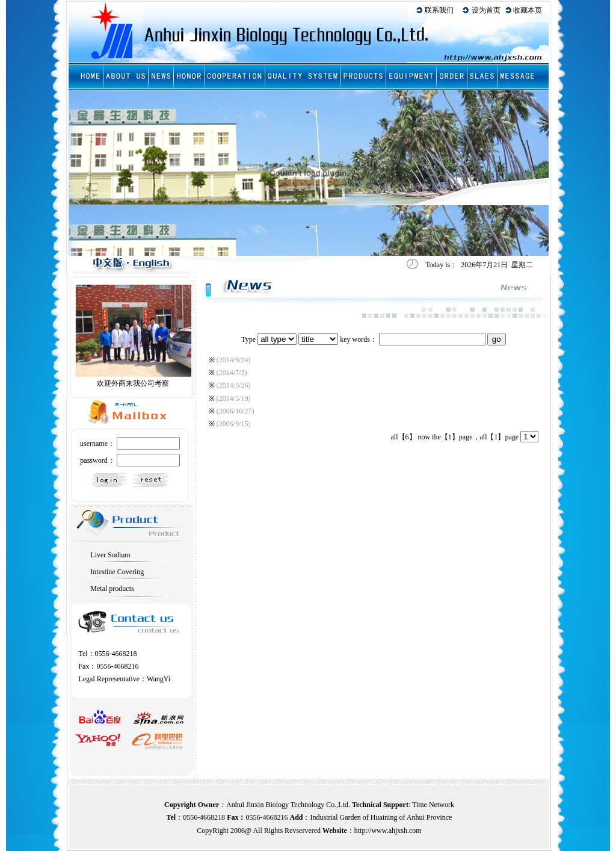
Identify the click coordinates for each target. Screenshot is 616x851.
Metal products (112, 589)
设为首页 (486, 10)
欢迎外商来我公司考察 (133, 383)
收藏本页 (528, 10)
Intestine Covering (117, 572)
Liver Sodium (110, 555)
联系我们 (439, 10)
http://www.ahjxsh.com (388, 831)
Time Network (433, 805)
